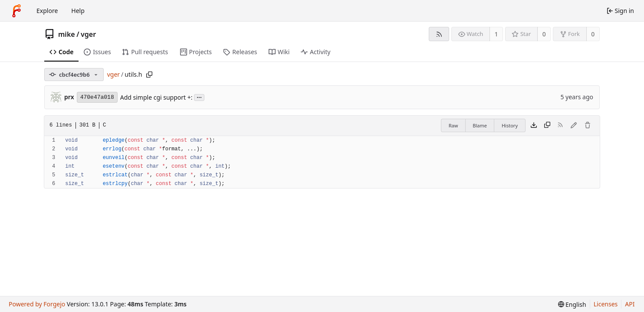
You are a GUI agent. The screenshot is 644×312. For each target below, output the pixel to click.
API (630, 304)
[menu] (572, 304)
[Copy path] (149, 75)
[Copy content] (547, 126)
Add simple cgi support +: (156, 97)
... (199, 97)
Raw (453, 125)
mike (67, 34)
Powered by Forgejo (37, 304)
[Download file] (534, 126)
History (510, 125)
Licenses (606, 304)
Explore (47, 11)
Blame (480, 125)
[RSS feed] (439, 34)
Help (78, 11)
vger (88, 34)
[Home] (16, 11)
